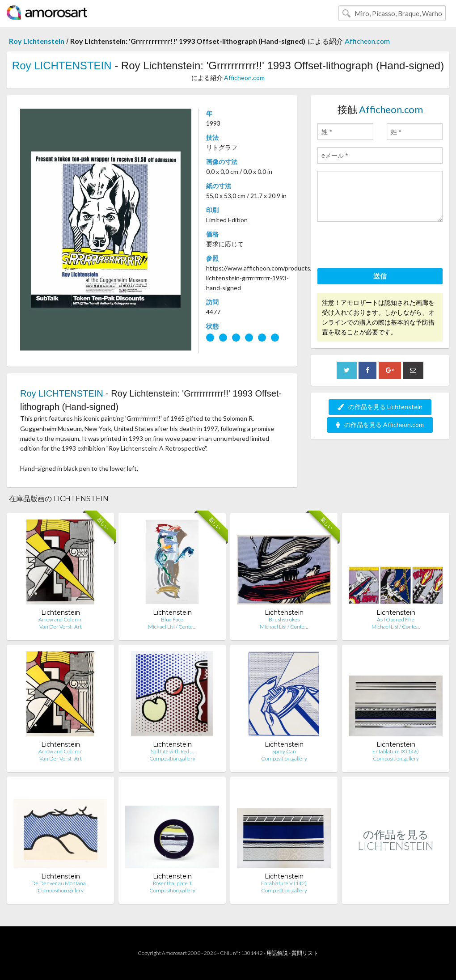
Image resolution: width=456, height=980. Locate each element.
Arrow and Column (61, 619)
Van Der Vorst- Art (61, 627)
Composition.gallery (172, 758)
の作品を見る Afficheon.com (380, 425)
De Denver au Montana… (60, 883)
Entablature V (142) (284, 883)
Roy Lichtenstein (37, 41)
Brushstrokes (284, 619)
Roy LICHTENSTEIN (62, 65)
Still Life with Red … (172, 751)
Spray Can (284, 751)
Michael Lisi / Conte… (172, 627)
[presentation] (385, 246)
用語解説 (277, 953)
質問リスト (305, 953)
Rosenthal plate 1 (172, 883)
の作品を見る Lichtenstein (380, 407)
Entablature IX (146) (396, 751)
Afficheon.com (367, 41)
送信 (380, 276)
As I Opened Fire (396, 619)
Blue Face (172, 619)
